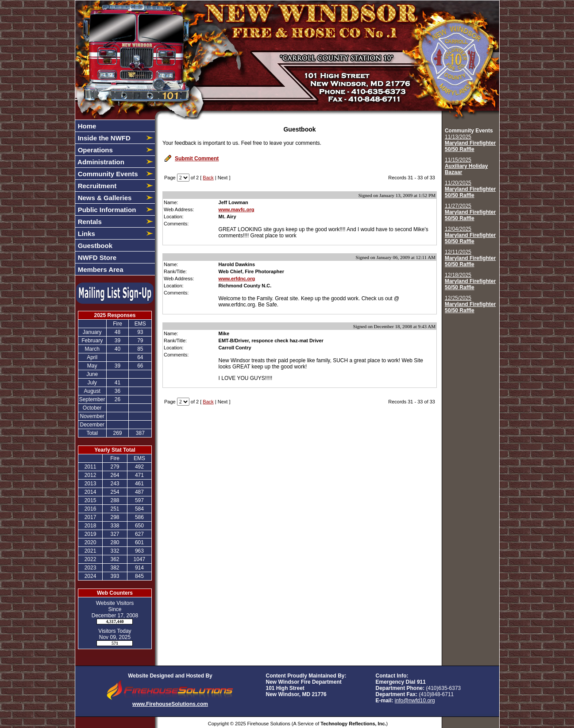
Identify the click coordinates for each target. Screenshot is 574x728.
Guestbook (94, 246)
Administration (100, 162)
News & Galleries (104, 198)
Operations (94, 150)
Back (208, 178)
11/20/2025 (470, 189)
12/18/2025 (470, 281)
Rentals (89, 222)
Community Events (107, 174)
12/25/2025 (470, 304)
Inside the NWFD (103, 138)
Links (86, 234)
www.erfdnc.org (237, 279)
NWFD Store (96, 258)
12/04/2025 (470, 235)
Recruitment (96, 186)
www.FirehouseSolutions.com (170, 704)
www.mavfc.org (237, 209)
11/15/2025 (466, 166)
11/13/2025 (470, 143)
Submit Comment (197, 159)
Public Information (106, 210)
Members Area (100, 269)
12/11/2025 (470, 258)
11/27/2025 (470, 212)
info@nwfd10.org (415, 701)
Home (86, 126)
